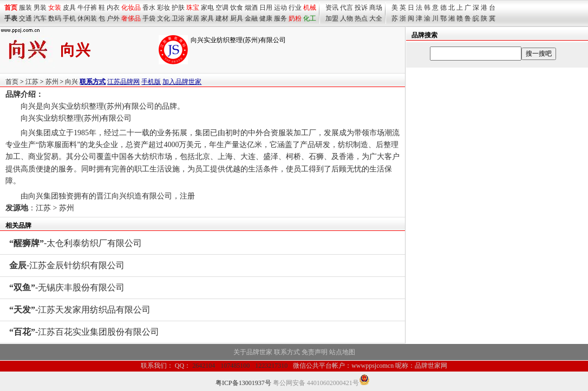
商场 (376, 8)
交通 (25, 18)
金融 (251, 18)
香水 (149, 8)
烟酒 (251, 8)
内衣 (113, 8)
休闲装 (87, 18)
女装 (55, 8)
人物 (347, 18)
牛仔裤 (87, 8)
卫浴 (178, 18)
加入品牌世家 (182, 82)
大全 (376, 18)
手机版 (151, 82)
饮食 (237, 8)
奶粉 (295, 18)
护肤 (178, 8)
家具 (207, 18)
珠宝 (193, 8)
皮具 (69, 8)
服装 (25, 8)
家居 (193, 18)
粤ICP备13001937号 (243, 383)
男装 (40, 8)
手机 (69, 18)
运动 (280, 8)
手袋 (149, 18)
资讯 (332, 8)
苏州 (52, 82)
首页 (12, 82)
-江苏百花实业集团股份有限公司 (84, 332)
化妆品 (131, 8)
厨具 (237, 18)
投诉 (361, 8)
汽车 (40, 18)
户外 (113, 18)
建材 (222, 18)
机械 (310, 8)
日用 (266, 8)
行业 (295, 8)
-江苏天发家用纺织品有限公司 (80, 310)
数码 (55, 18)
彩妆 (164, 8)
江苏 (32, 82)
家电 (207, 8)
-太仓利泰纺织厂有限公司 (76, 243)
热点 (361, 18)
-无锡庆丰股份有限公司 (67, 287)
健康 (266, 18)
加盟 (332, 18)
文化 (164, 18)
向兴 (71, 82)
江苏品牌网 (123, 82)
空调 (222, 8)
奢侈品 (131, 18)
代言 (347, 8)
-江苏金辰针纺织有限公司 (67, 265)
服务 (280, 18)
